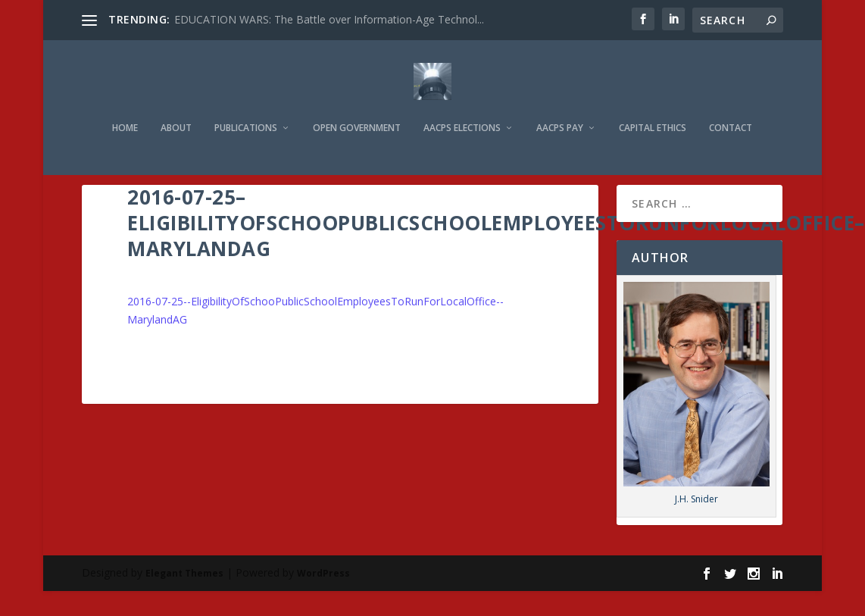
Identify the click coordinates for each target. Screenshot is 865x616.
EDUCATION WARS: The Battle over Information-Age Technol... (329, 19)
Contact (731, 107)
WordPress (323, 572)
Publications (246, 107)
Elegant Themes (184, 572)
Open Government (357, 107)
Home (125, 107)
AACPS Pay (560, 107)
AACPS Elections (462, 107)
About (176, 107)
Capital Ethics (653, 107)
